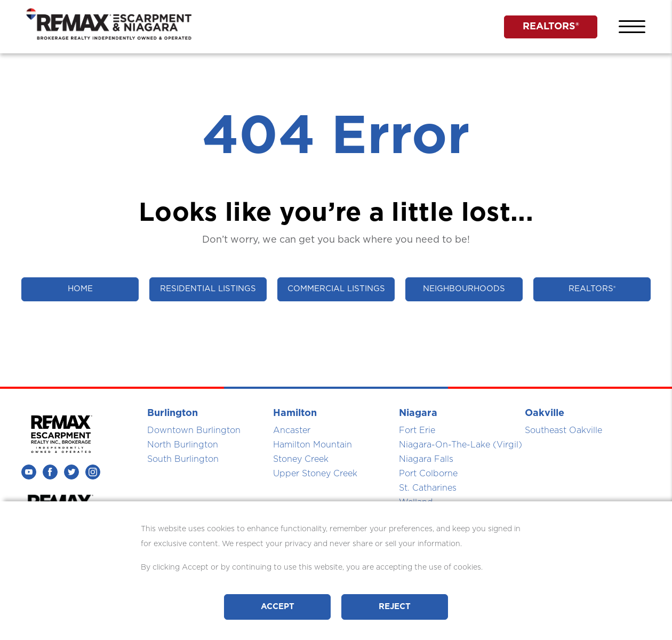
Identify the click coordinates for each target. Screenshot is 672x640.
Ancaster (292, 430)
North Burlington (183, 445)
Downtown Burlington (194, 430)
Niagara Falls (426, 459)
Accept (278, 607)
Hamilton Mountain (313, 445)
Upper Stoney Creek (315, 474)
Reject (395, 607)
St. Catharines (428, 488)
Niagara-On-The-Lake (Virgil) (461, 445)
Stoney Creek (301, 459)
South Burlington (183, 459)
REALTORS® (551, 27)
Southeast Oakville (563, 430)
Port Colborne (428, 474)
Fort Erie (417, 430)
